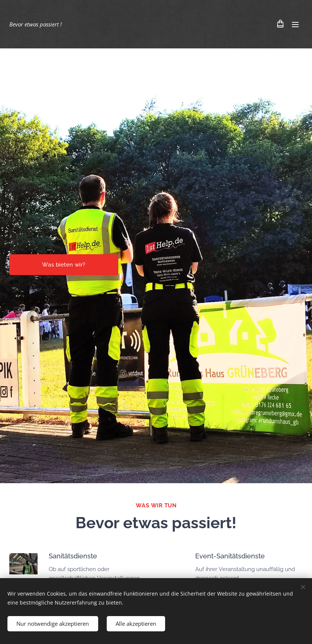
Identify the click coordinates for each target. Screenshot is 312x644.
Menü (295, 25)
